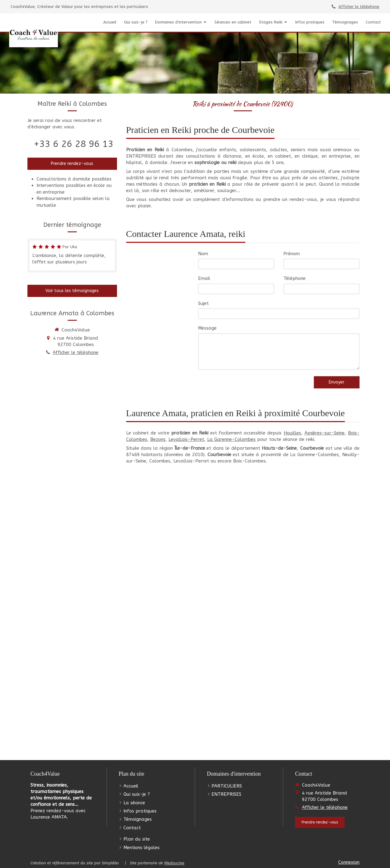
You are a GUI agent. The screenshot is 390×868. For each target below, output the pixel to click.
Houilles (292, 433)
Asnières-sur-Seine (324, 433)
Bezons (158, 439)
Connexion (349, 862)
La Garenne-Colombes (231, 439)
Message (207, 328)
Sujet (203, 303)
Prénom (292, 254)
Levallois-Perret (186, 439)
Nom (203, 254)
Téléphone (294, 278)
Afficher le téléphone (359, 7)
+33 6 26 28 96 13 (74, 144)
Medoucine (174, 863)
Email (204, 278)
